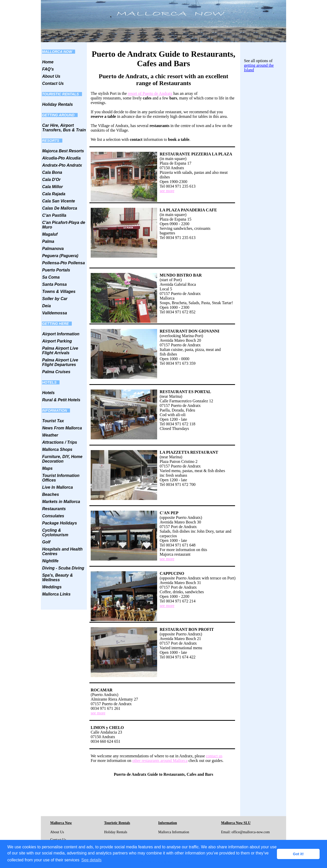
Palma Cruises (56, 372)
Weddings (52, 587)
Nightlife (50, 561)
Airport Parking (57, 341)
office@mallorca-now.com (251, 832)
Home (48, 62)
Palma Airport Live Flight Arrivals (60, 351)
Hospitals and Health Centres (62, 551)
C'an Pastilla (54, 215)
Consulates (53, 516)
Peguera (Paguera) (60, 256)
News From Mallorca (62, 428)
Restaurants (54, 509)
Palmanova (53, 249)
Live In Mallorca (57, 487)
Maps (47, 468)
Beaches (51, 494)
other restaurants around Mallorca (160, 761)
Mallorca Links (56, 594)
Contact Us (53, 83)
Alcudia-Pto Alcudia (61, 158)
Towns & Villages (59, 292)
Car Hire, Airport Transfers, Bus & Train (64, 128)
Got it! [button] (298, 854)
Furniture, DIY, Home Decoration (62, 459)
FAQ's (48, 69)
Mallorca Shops (57, 449)
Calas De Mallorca (60, 208)
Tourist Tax (53, 421)
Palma (48, 241)
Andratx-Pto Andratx (62, 165)
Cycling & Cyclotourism (55, 533)
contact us (214, 756)
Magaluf (50, 234)
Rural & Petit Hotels (61, 400)
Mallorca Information (174, 832)
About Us (51, 76)
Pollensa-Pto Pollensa (63, 263)
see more (167, 191)
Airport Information (61, 334)
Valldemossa (55, 313)
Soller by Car (55, 299)
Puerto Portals (56, 270)
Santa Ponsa (54, 284)
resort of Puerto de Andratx (150, 93)
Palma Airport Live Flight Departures (60, 362)
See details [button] (91, 860)
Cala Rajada (54, 194)
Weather (50, 435)
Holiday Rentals (57, 104)
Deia (46, 306)
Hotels (48, 393)
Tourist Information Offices (61, 478)
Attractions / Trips (60, 442)
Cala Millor (52, 187)
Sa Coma (51, 277)
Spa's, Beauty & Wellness (57, 578)
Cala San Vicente (59, 201)
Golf (46, 542)
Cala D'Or (51, 180)
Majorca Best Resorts (63, 151)
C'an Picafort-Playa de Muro (64, 225)
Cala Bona (52, 172)
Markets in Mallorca (61, 502)
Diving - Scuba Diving (63, 568)
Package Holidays (60, 523)
